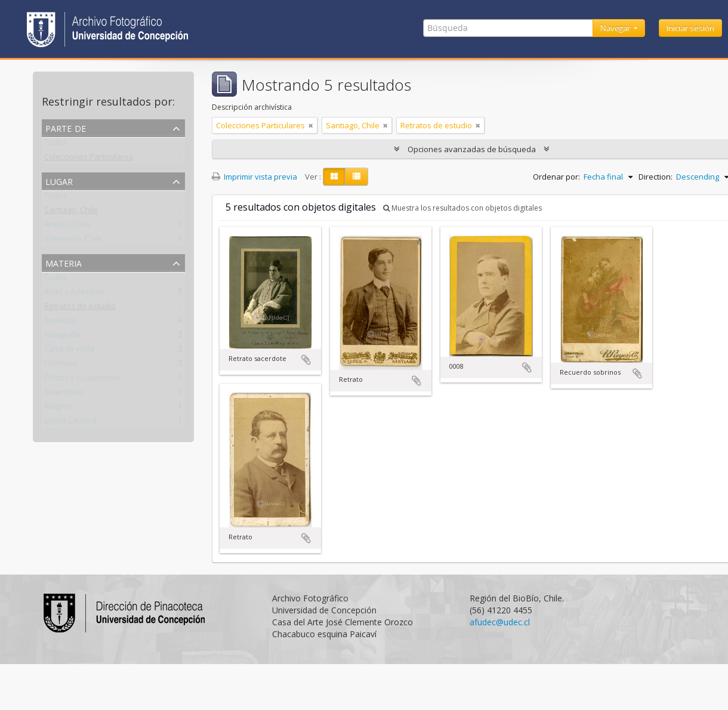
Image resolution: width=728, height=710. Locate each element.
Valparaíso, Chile (73, 241)
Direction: (655, 177)
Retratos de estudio (80, 308)
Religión (58, 409)
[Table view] (357, 177)
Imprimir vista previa (255, 177)
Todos (55, 145)
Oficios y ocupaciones (83, 380)
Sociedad (60, 323)
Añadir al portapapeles (306, 360)
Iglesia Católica (70, 423)
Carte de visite (69, 351)
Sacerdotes (64, 394)
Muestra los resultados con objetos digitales (462, 208)
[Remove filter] (311, 125)
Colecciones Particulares (89, 159)
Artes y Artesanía (74, 294)
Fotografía (62, 337)
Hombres (61, 366)
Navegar (616, 28)
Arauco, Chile (67, 227)
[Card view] (334, 177)
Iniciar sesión (690, 28)
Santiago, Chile (71, 212)
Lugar (59, 180)
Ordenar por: (556, 177)
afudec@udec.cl (500, 622)
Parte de (66, 127)
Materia (64, 262)
